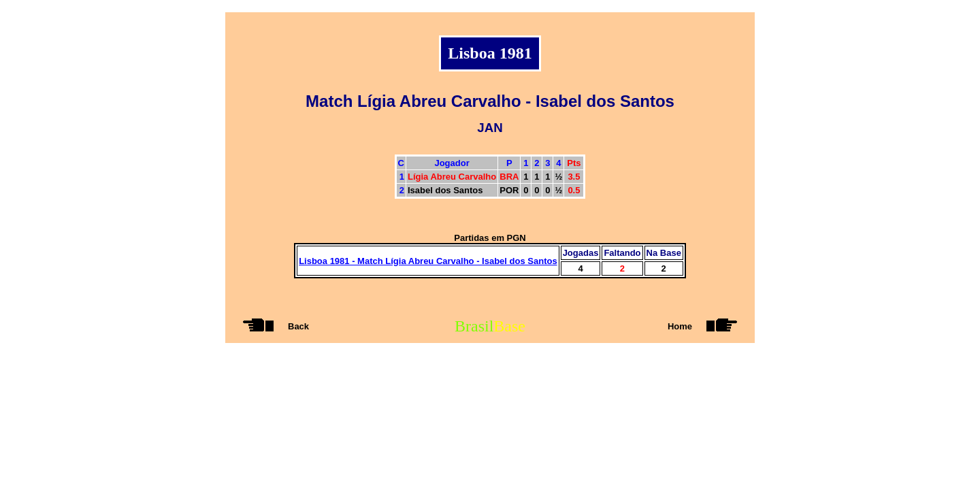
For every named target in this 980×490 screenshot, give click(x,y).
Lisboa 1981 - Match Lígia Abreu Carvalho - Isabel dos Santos (428, 261)
